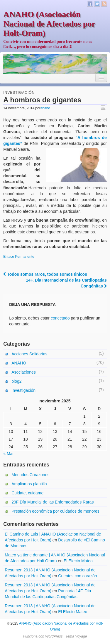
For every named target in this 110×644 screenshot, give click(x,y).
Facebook (90, 4)
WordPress (54, 636)
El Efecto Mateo (78, 561)
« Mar (9, 454)
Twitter (97, 4)
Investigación (19, 93)
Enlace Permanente (19, 257)
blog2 (16, 381)
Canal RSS (104, 4)
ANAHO (19, 363)
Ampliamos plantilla (29, 484)
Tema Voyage (76, 636)
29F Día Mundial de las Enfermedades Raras (53, 502)
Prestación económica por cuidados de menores (55, 511)
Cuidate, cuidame (27, 493)
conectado (60, 318)
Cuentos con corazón (77, 576)
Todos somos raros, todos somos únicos (45, 274)
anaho (45, 108)
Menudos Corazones (30, 475)
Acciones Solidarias (29, 354)
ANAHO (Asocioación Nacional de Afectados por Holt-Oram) (49, 24)
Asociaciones (24, 372)
